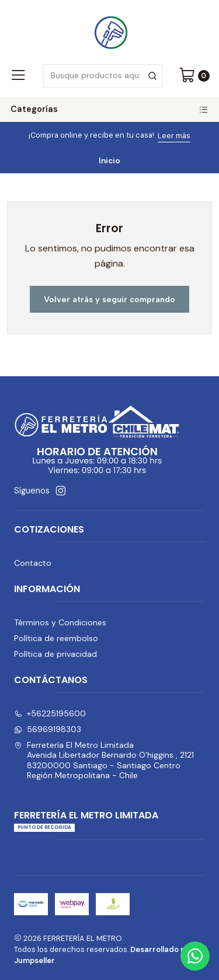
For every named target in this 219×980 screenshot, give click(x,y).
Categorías (109, 109)
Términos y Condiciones (60, 622)
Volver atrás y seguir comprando (109, 299)
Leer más (174, 136)
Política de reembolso (56, 638)
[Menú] (18, 76)
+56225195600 (50, 713)
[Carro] (194, 76)
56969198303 (48, 729)
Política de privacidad (55, 654)
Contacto (33, 563)
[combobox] (102, 76)
